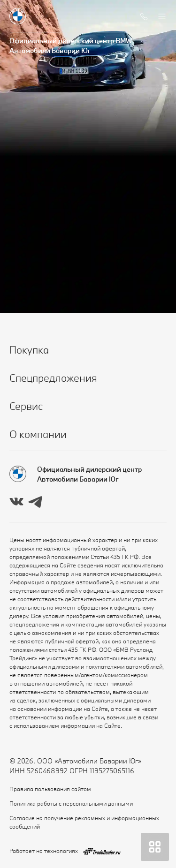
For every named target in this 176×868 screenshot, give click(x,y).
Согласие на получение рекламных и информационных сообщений (84, 822)
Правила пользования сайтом (50, 789)
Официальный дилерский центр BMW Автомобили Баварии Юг (71, 45)
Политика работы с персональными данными (71, 803)
